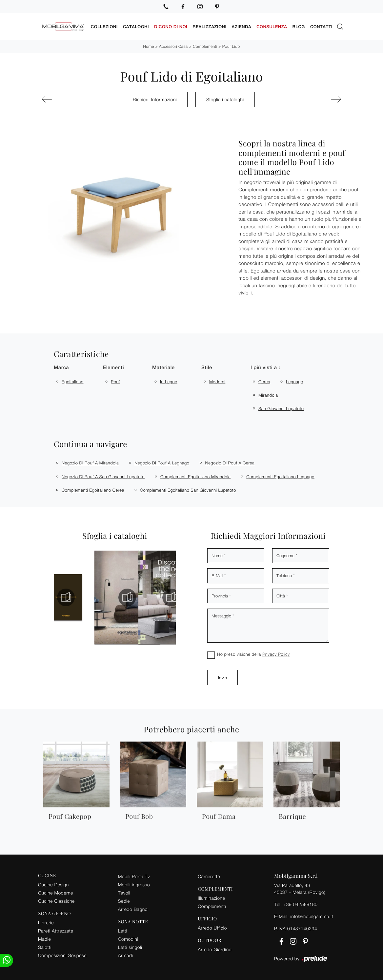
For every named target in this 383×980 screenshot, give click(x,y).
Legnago (295, 381)
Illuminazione (211, 897)
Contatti (321, 26)
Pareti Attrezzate (56, 930)
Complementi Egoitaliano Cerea (93, 489)
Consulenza (272, 26)
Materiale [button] (163, 367)
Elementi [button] (113, 367)
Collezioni (104, 26)
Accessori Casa (173, 45)
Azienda (242, 26)
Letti (123, 930)
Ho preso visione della (253, 653)
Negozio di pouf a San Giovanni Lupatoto (103, 476)
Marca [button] (61, 367)
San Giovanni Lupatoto (281, 407)
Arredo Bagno (133, 908)
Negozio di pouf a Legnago (162, 462)
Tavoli (124, 892)
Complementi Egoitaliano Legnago (280, 476)
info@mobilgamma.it (312, 915)
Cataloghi (136, 26)
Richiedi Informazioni (155, 98)
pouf (115, 381)
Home (148, 45)
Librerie (46, 922)
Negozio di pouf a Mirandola (90, 462)
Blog (299, 26)
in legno (169, 381)
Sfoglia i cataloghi (225, 98)
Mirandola (268, 394)
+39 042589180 (300, 903)
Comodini (128, 938)
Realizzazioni (209, 26)
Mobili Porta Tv (134, 875)
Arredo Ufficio (212, 927)
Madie (44, 938)
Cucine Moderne (56, 892)
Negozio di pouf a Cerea (230, 462)
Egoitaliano (72, 381)
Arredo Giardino (215, 948)
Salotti (45, 946)
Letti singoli (130, 946)
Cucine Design (53, 884)
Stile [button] (207, 367)
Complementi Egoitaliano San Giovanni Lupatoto (188, 489)
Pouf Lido (231, 45)
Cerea (264, 381)
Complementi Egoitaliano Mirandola (195, 476)
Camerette (209, 875)
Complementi (205, 45)
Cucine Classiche (56, 900)
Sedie (124, 900)
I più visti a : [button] (265, 367)
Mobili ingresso (134, 884)
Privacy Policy (276, 653)
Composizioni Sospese (62, 954)
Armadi (126, 954)
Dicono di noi (171, 26)
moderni (217, 381)
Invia (222, 677)
